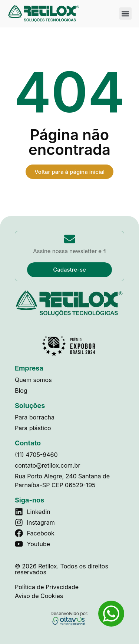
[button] (125, 14)
